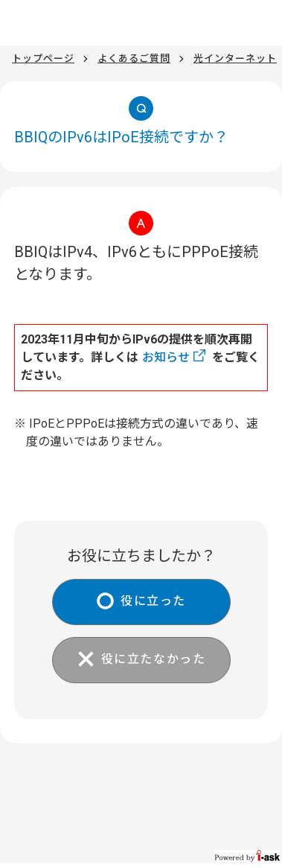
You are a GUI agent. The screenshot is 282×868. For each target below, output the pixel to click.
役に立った (153, 601)
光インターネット (235, 58)
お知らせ (166, 357)
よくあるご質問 (134, 58)
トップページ (43, 58)
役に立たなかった (154, 659)
